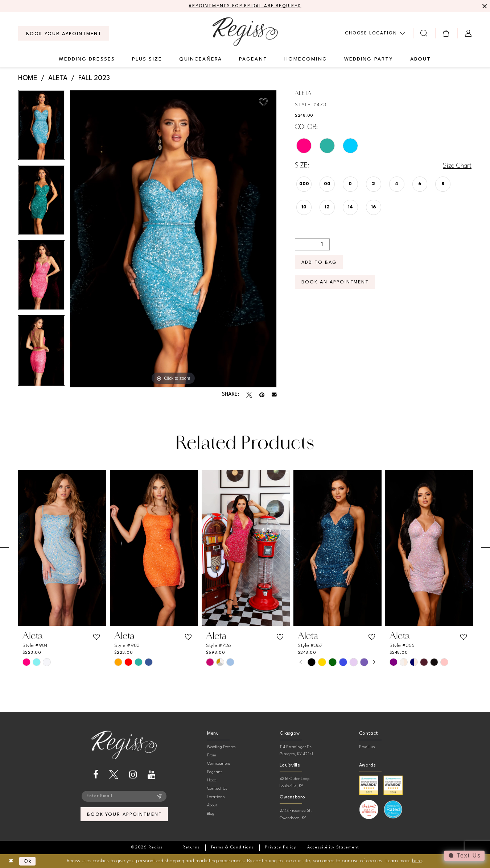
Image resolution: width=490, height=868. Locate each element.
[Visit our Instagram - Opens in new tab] (133, 775)
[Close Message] (483, 6)
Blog (211, 814)
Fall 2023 (94, 78)
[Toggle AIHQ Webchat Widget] (464, 856)
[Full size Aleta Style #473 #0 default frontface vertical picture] (173, 239)
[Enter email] (124, 796)
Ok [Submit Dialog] (28, 861)
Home (28, 78)
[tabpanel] (42, 128)
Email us (367, 747)
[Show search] (424, 33)
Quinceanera (219, 764)
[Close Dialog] (11, 861)
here (417, 861)
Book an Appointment (335, 282)
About (212, 805)
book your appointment (125, 815)
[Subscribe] (159, 796)
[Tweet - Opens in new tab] (249, 395)
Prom (212, 755)
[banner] (245, 31)
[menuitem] (64, 33)
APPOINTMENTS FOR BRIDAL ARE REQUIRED (245, 6)
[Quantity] (312, 244)
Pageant (215, 772)
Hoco (212, 780)
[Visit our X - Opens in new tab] (114, 775)
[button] (446, 33)
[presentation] (62, 548)
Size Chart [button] (457, 166)
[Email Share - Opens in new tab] (274, 395)
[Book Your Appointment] (64, 33)
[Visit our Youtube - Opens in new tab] (151, 775)
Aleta (58, 78)
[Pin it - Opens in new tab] (262, 395)
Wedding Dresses (221, 747)
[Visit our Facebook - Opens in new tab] (96, 775)
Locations (216, 797)
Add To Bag (319, 263)
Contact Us (217, 789)
